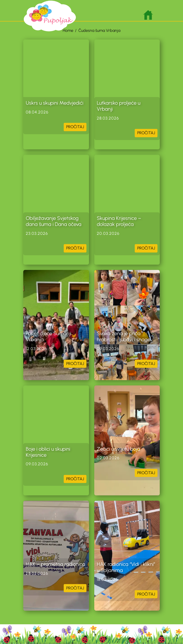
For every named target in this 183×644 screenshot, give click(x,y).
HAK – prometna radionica (55, 564)
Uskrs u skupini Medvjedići (55, 103)
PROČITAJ (75, 127)
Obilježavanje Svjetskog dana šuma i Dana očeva (54, 221)
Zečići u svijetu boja (118, 449)
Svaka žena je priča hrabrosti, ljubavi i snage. (125, 336)
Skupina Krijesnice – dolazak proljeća (119, 221)
